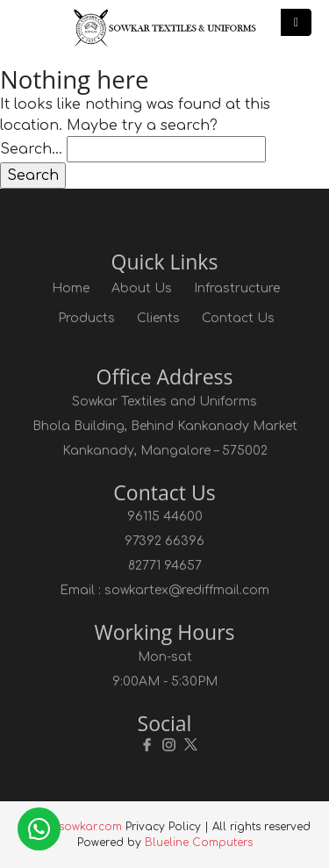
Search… (31, 149)
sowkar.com (90, 827)
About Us (142, 288)
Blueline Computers (199, 843)
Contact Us (238, 318)
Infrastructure (237, 288)
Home (71, 288)
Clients (158, 318)
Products (86, 318)
